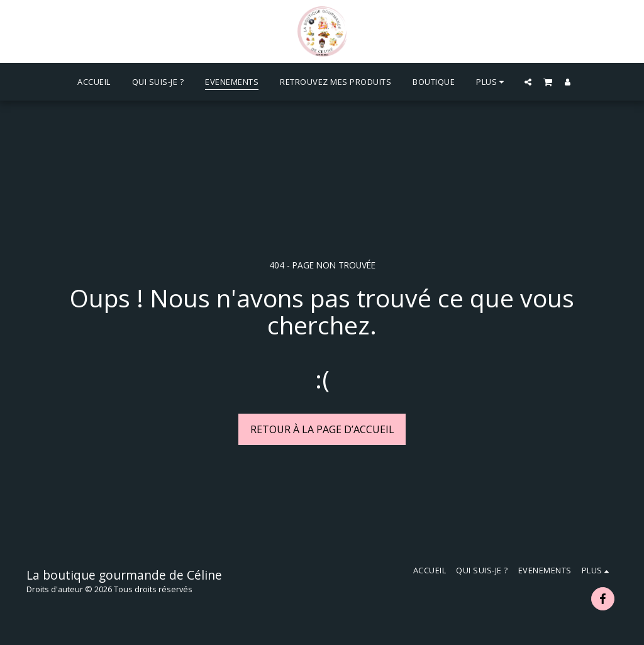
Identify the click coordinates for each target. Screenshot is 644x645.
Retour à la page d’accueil (322, 429)
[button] (528, 82)
